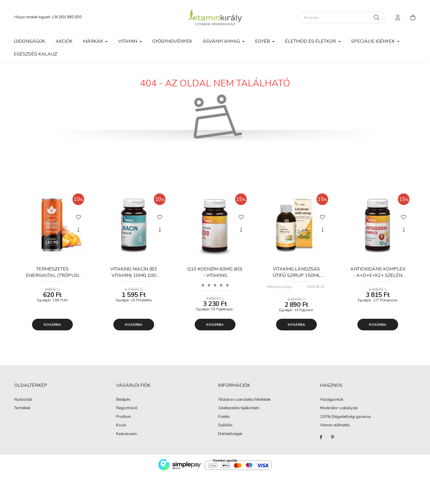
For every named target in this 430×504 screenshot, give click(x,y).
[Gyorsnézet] (78, 230)
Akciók (64, 41)
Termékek (22, 408)
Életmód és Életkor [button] (311, 41)
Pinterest (333, 437)
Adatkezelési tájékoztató (239, 408)
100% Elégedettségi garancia (345, 417)
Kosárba (52, 325)
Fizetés (224, 417)
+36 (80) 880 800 (67, 17)
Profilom (124, 417)
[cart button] (413, 17)
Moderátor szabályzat (339, 408)
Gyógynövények (172, 41)
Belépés (123, 400)
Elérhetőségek (230, 434)
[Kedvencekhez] (78, 217)
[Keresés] (341, 17)
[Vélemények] (215, 285)
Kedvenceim (126, 434)
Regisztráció (127, 408)
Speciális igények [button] (374, 41)
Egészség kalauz (35, 54)
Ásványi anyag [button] (222, 41)
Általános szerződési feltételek (244, 400)
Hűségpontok (332, 400)
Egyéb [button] (263, 41)
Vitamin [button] (128, 41)
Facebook (321, 437)
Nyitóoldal (23, 400)
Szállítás (225, 425)
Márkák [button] (94, 41)
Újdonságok (29, 41)
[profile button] (398, 17)
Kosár (121, 425)
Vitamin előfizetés (335, 425)
